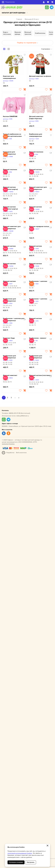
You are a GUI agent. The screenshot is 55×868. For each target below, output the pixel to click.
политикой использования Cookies (20, 853)
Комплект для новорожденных (9, 77)
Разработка (10, 453)
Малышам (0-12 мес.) (32, 19)
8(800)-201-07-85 (15, 413)
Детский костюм (35, 170)
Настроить (31, 862)
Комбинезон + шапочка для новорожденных (14, 320)
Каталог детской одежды (14, 13)
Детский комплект (10, 375)
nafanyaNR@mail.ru (22, 416)
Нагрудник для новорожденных (9, 153)
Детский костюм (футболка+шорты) (10, 188)
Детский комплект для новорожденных (38, 188)
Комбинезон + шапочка (38, 281)
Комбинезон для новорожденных (36, 135)
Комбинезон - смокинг (38, 338)
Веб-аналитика (21, 453)
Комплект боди (9, 338)
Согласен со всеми (16, 862)
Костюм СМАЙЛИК (10, 116)
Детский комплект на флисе (40, 76)
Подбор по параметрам (28, 43)
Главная (19, 19)
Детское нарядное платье (39, 226)
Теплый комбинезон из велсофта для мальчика (12, 135)
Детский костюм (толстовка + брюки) (40, 376)
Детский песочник (36, 152)
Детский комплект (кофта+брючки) (36, 118)
